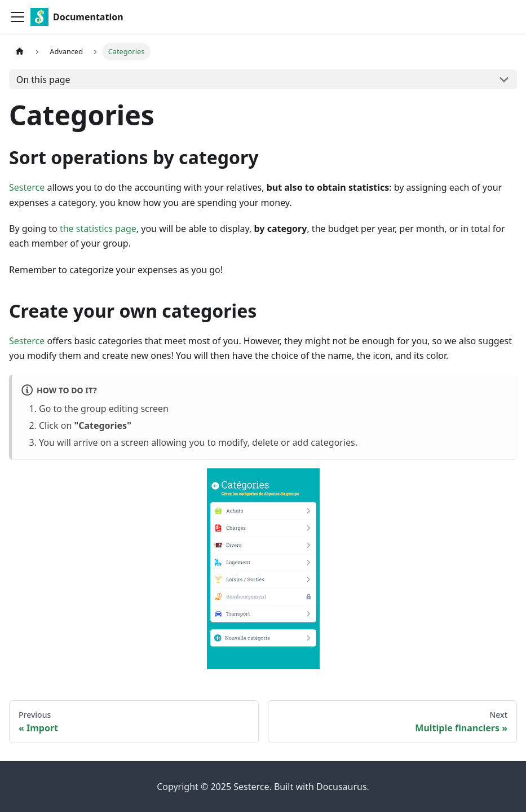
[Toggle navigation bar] (17, 17)
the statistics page (98, 229)
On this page (43, 80)
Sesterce (27, 187)
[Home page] (20, 52)
